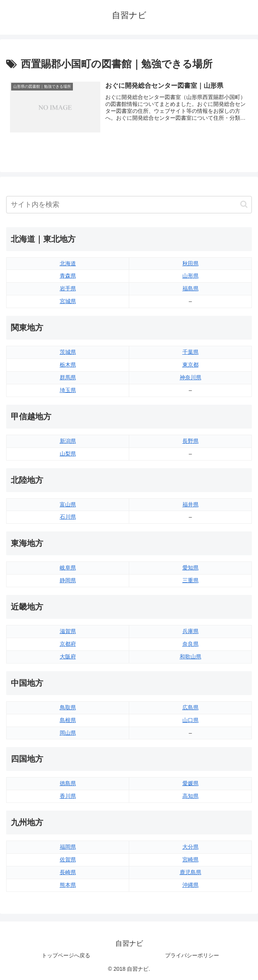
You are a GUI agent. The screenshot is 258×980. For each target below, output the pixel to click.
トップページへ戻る (66, 955)
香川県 (68, 796)
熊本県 (68, 885)
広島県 (191, 707)
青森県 (68, 276)
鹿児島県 (191, 872)
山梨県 (68, 454)
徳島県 (68, 783)
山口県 (191, 720)
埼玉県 (68, 390)
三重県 (191, 580)
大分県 (191, 847)
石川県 (68, 517)
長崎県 (68, 872)
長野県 (191, 441)
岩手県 (68, 288)
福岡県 (68, 847)
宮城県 (68, 301)
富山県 (68, 504)
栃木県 (68, 365)
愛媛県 (191, 783)
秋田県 (191, 263)
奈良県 (191, 644)
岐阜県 (68, 568)
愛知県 (191, 568)
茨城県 (68, 352)
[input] (129, 205)
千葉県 (191, 352)
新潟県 (68, 441)
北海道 (68, 263)
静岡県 (68, 580)
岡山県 (68, 733)
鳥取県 (68, 707)
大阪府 (68, 657)
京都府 (68, 644)
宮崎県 (191, 859)
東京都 (191, 365)
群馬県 (68, 377)
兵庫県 (191, 631)
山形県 (191, 276)
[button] (244, 204)
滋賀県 (68, 631)
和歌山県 (191, 657)
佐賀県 (68, 859)
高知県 (191, 796)
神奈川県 (191, 377)
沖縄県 (191, 885)
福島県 (191, 288)
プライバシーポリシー (192, 955)
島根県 (68, 720)
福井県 (191, 504)
